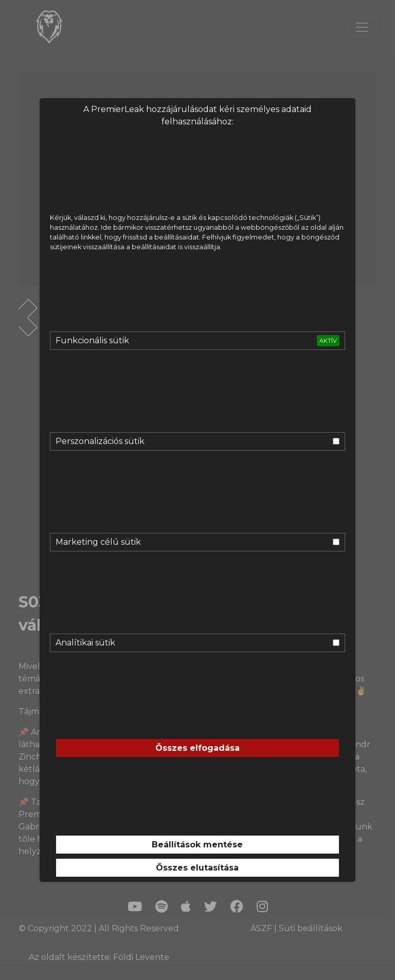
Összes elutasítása (197, 868)
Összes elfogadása (197, 748)
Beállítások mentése (197, 845)
